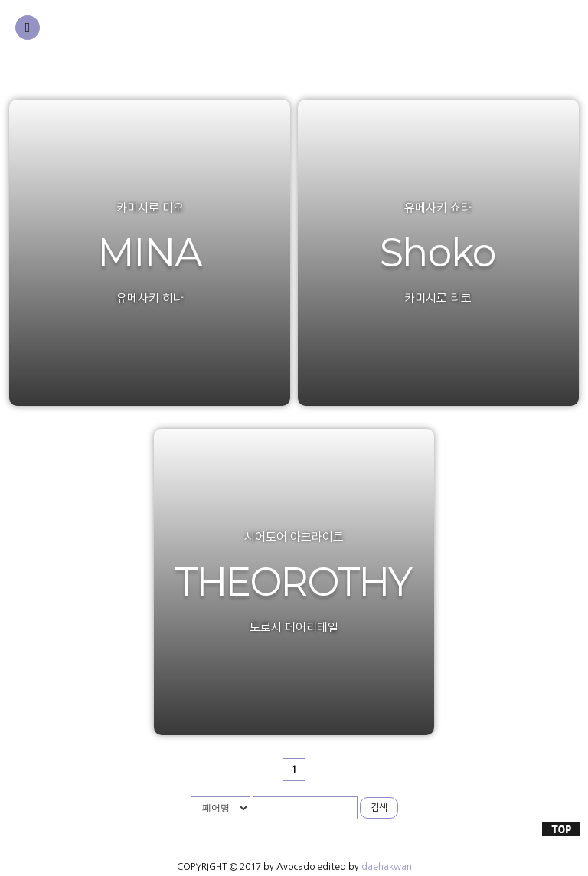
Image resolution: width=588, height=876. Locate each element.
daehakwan (387, 867)
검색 (379, 808)
